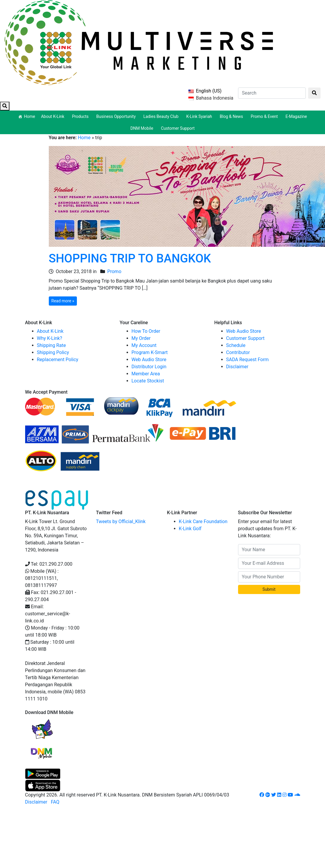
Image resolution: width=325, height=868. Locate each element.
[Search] (272, 93)
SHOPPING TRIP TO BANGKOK (130, 258)
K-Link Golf (190, 529)
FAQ (55, 802)
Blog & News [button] (232, 116)
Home (30, 116)
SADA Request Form (248, 360)
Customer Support (178, 128)
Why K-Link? (50, 338)
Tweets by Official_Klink (121, 521)
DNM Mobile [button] (143, 128)
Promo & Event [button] (265, 116)
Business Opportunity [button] (117, 116)
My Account (144, 345)
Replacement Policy (58, 360)
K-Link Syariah (200, 116)
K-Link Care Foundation (203, 521)
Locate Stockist (148, 381)
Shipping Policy (53, 352)
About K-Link (50, 331)
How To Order (146, 331)
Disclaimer (237, 367)
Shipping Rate (51, 345)
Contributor (238, 352)
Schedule (236, 345)
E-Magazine (296, 116)
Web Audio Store (149, 360)
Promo (114, 271)
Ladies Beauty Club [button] (162, 116)
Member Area (146, 374)
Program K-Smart (150, 352)
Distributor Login (149, 367)
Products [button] (81, 116)
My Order (141, 338)
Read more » (63, 301)
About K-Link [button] (54, 116)
